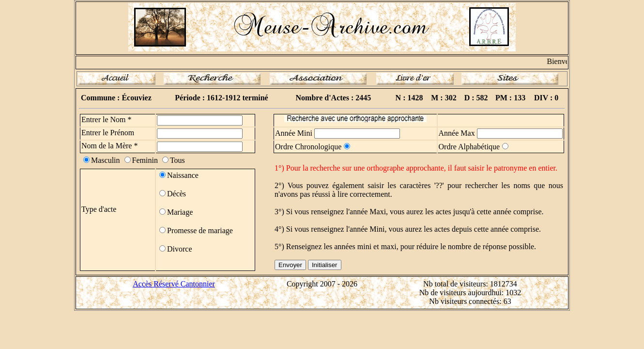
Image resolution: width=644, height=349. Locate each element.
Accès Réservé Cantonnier (174, 284)
